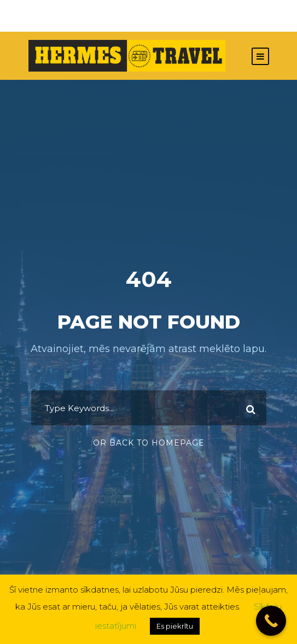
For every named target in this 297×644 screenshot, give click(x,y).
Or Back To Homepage (149, 443)
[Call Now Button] (271, 621)
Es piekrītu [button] (175, 626)
